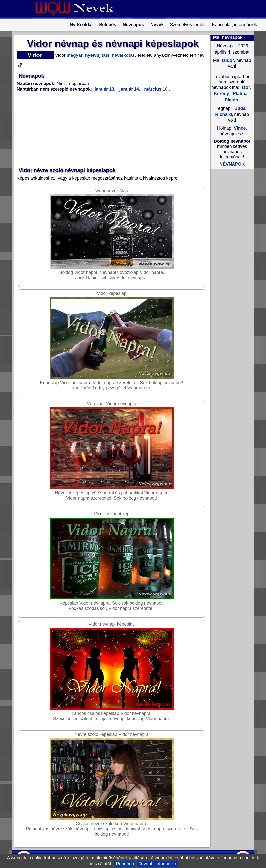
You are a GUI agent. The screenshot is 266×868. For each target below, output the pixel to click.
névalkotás (123, 55)
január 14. (129, 89)
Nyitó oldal (81, 25)
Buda (240, 108)
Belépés (108, 25)
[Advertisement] (110, 130)
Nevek (157, 25)
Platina (240, 94)
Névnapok (133, 25)
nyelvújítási (97, 55)
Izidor (227, 60)
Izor (246, 87)
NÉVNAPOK (232, 164)
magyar (74, 55)
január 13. (105, 89)
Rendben (125, 864)
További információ (158, 864)
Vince (240, 128)
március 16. (156, 89)
